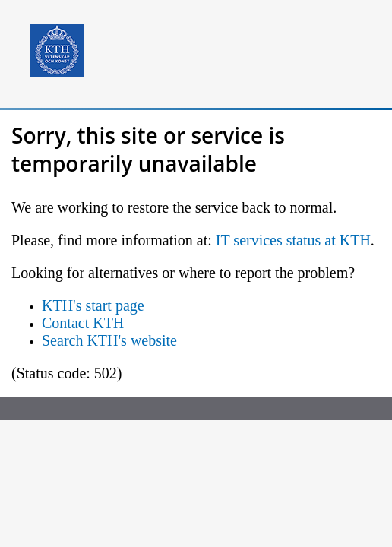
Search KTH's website (109, 340)
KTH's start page (93, 305)
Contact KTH (83, 323)
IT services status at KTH (293, 240)
